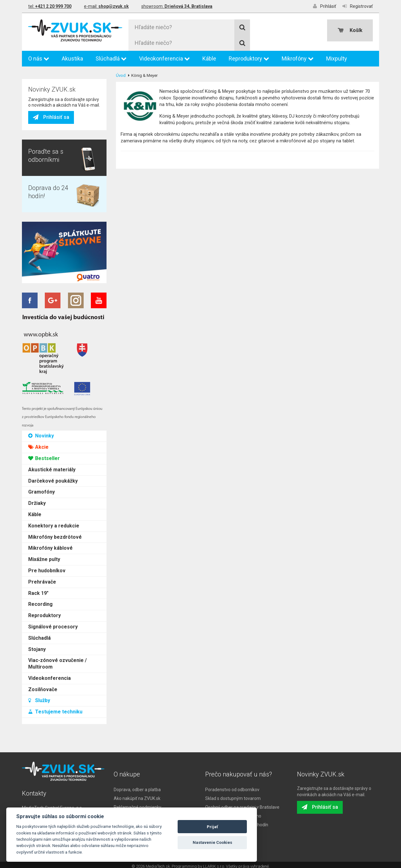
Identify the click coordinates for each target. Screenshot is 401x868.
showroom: (177, 6)
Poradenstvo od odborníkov (232, 786)
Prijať (212, 827)
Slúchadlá (111, 55)
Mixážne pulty (44, 198)
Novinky (41, 75)
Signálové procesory (53, 266)
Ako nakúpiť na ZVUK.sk (137, 795)
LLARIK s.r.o (214, 863)
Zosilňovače (43, 328)
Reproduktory (249, 55)
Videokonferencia (164, 55)
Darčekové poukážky (53, 120)
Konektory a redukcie (54, 164)
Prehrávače (42, 221)
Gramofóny (42, 131)
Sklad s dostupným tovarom (233, 795)
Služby (39, 339)
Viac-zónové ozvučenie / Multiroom (57, 303)
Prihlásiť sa (51, 417)
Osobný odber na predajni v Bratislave (242, 804)
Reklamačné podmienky (138, 804)
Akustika (72, 55)
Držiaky (37, 142)
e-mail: (106, 6)
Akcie (38, 86)
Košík (350, 30)
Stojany (37, 288)
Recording (40, 243)
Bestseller (44, 97)
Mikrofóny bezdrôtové (55, 176)
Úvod (121, 72)
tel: (50, 6)
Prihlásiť (325, 6)
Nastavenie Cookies (212, 842)
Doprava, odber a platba (137, 786)
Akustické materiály (52, 108)
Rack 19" (38, 232)
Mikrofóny (298, 55)
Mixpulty (337, 55)
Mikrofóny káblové (50, 187)
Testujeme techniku (55, 351)
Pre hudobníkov (47, 210)
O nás (39, 55)
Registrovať (358, 6)
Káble (209, 55)
